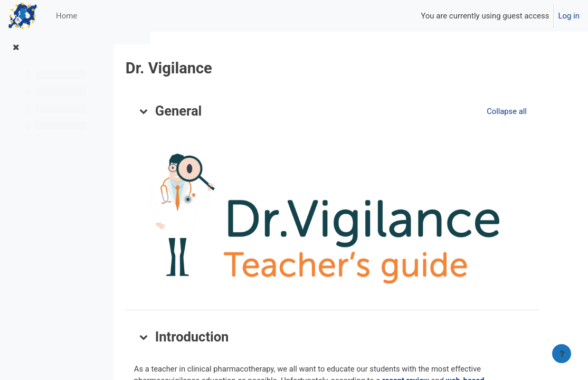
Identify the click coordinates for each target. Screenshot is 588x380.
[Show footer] (562, 354)
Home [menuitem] (67, 16)
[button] (189, 111)
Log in (569, 16)
